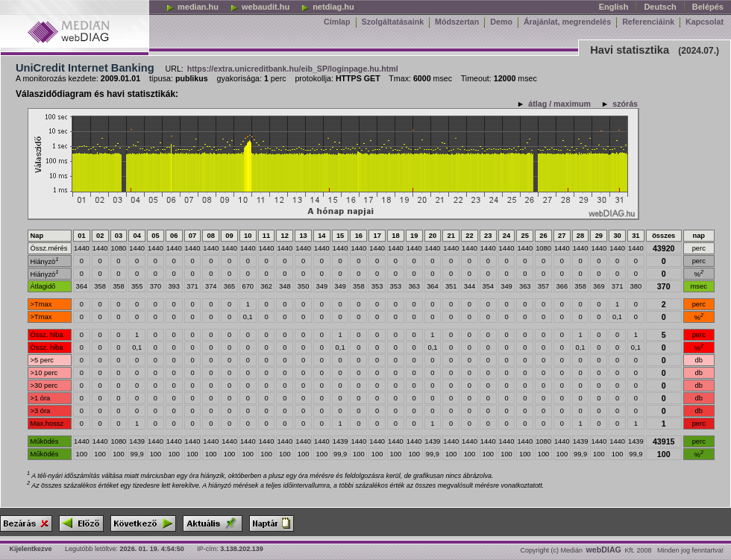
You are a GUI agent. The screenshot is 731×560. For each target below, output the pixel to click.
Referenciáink (648, 22)
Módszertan (457, 22)
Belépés (708, 7)
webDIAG (604, 550)
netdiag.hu (327, 7)
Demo (501, 22)
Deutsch (660, 7)
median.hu (192, 7)
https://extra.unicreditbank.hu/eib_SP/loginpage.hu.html (293, 69)
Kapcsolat (705, 22)
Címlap (337, 22)
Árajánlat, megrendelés (567, 22)
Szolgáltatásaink (393, 22)
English (614, 7)
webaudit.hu (260, 7)
